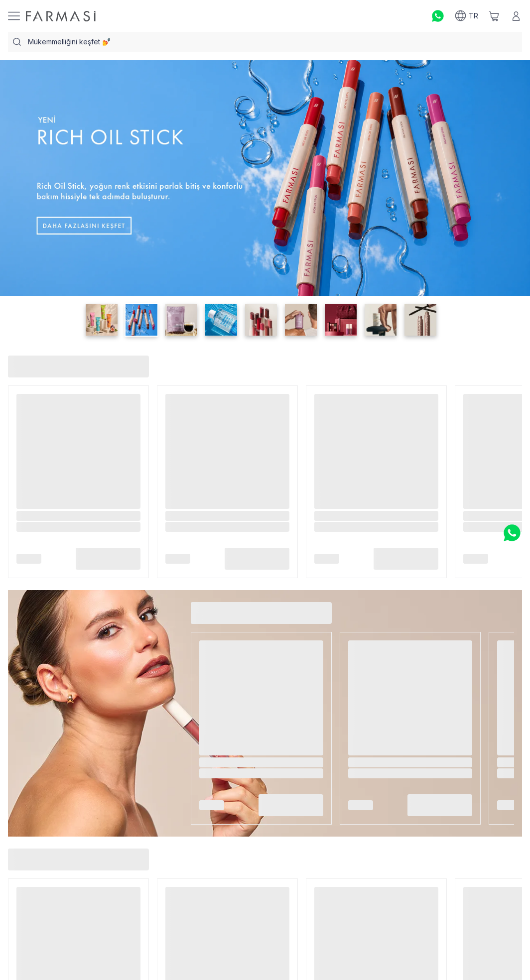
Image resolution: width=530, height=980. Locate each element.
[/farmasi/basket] (494, 16)
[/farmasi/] (61, 16)
